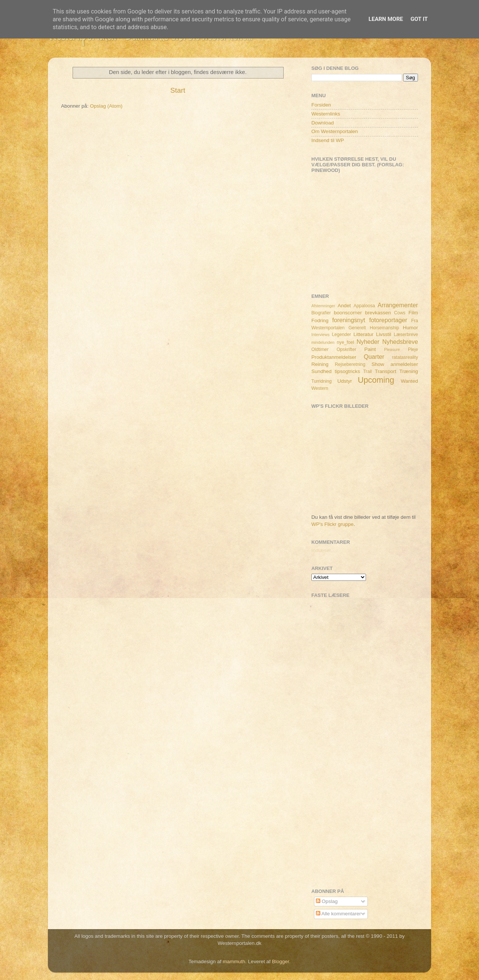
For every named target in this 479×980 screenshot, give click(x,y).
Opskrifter (346, 349)
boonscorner (348, 313)
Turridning (321, 381)
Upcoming (376, 380)
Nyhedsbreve (400, 342)
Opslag (327, 901)
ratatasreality (405, 357)
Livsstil (384, 334)
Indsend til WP (328, 140)
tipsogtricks (347, 371)
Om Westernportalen (335, 131)
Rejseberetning (350, 364)
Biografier (321, 313)
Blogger (281, 961)
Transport (386, 371)
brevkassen (378, 313)
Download (323, 123)
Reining (320, 364)
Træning (409, 371)
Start (178, 90)
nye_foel (345, 342)
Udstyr (344, 381)
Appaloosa (364, 306)
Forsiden (321, 105)
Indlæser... (323, 550)
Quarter (374, 357)
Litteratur (364, 334)
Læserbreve (406, 335)
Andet (344, 306)
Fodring (320, 320)
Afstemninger (323, 306)
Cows (400, 313)
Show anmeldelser (395, 364)
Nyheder (368, 342)
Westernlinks (326, 114)
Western (320, 388)
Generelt (357, 328)
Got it (419, 19)
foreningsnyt (349, 320)
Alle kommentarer (338, 914)
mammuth (234, 961)
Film (414, 313)
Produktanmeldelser (334, 357)
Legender (341, 335)
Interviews (321, 335)
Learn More (386, 19)
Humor (411, 328)
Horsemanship (384, 328)
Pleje (413, 349)
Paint (370, 349)
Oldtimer (320, 349)
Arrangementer (398, 305)
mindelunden (323, 342)
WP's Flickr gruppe (332, 524)
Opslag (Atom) (106, 106)
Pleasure (392, 349)
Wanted (409, 381)
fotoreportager (388, 320)
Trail (367, 372)
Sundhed (321, 371)
